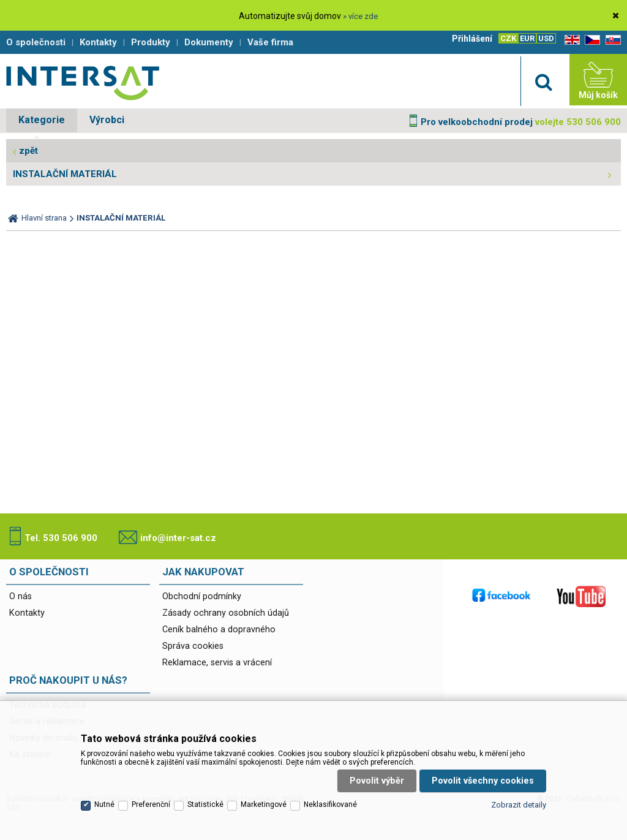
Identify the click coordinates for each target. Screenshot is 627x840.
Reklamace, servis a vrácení (217, 663)
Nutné (104, 804)
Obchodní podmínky (202, 596)
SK (611, 40)
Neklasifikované (330, 804)
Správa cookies (193, 646)
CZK (508, 38)
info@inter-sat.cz (178, 538)
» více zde (360, 16)
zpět (28, 151)
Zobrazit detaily (519, 805)
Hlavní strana (44, 218)
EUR (527, 38)
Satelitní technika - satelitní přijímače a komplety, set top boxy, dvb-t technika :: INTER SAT (83, 83)
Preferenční (151, 804)
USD (546, 38)
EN (570, 40)
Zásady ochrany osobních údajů (226, 613)
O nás (21, 596)
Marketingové (264, 804)
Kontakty (27, 613)
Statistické (205, 804)
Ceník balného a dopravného (219, 630)
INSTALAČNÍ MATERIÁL (65, 174)
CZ (590, 40)
